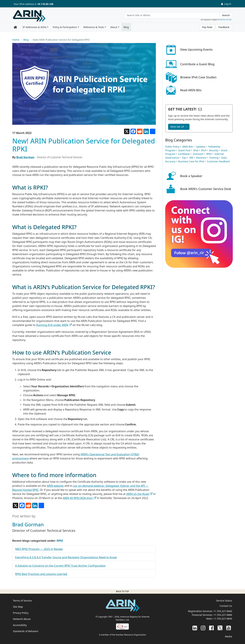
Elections (201, 158)
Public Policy (172, 147)
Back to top (122, 591)
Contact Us (226, 606)
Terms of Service (22, 601)
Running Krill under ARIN (52, 325)
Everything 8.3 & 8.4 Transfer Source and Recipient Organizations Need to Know (66, 557)
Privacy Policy (21, 613)
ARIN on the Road (138, 494)
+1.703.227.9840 (223, 619)
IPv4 (204, 150)
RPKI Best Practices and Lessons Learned (41, 574)
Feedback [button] (224, 27)
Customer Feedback (218, 161)
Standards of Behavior (26, 631)
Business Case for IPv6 (191, 161)
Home (16, 40)
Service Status (224, 601)
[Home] (29, 16)
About (114, 27)
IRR (191, 158)
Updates (201, 147)
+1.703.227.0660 (223, 611)
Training (214, 158)
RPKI (60, 541)
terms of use (226, 19)
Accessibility (20, 625)
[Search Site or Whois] (172, 15)
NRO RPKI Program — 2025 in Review (39, 549)
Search (226, 15)
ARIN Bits (188, 147)
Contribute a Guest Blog (197, 64)
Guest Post (184, 150)
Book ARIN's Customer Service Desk (206, 189)
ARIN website (55, 486)
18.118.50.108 (45, 4)
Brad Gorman (25, 157)
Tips (184, 158)
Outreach (198, 154)
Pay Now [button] (207, 27)
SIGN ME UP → (179, 127)
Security (214, 150)
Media (228, 636)
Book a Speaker (191, 176)
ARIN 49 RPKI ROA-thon (78, 498)
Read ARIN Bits (191, 90)
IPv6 (196, 150)
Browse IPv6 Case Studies (198, 77)
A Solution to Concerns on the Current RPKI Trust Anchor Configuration (60, 566)
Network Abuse (22, 619)
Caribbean (184, 154)
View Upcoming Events (196, 49)
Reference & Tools (94, 27)
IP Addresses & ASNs (35, 27)
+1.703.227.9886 (223, 615)
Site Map (18, 607)
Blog (126, 27)
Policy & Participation (65, 27)
